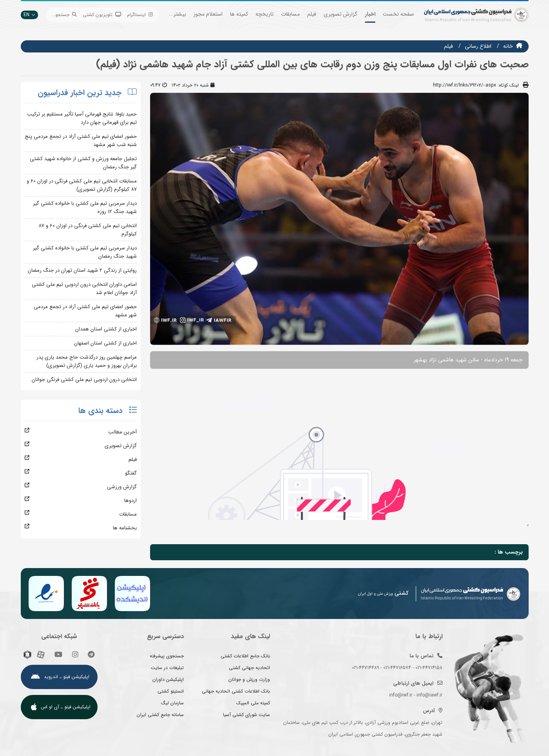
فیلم (312, 14)
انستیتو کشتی (171, 691)
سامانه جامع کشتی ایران (160, 715)
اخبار (370, 14)
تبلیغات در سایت (167, 668)
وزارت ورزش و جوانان (249, 679)
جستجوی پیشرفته (167, 656)
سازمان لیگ (172, 703)
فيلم (448, 46)
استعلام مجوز (208, 14)
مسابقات (290, 14)
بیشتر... (178, 14)
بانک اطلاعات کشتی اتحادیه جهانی (236, 691)
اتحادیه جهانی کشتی (249, 668)
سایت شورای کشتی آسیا (246, 715)
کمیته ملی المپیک (253, 703)
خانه (508, 46)
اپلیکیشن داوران (168, 679)
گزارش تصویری (341, 14)
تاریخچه (265, 14)
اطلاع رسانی (478, 46)
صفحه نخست (399, 14)
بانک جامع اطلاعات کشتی (245, 656)
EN (29, 15)
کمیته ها (239, 14)
